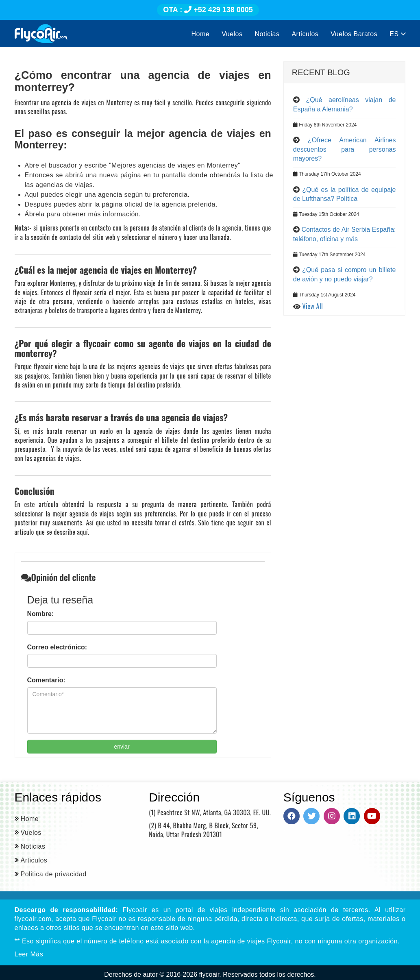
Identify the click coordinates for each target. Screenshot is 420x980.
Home (201, 34)
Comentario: (46, 680)
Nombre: (41, 614)
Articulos (305, 34)
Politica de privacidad (54, 874)
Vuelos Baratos (354, 34)
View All (313, 306)
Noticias (267, 34)
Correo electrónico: (57, 647)
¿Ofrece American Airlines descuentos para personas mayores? (345, 149)
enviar (122, 747)
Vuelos (232, 34)
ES (397, 34)
